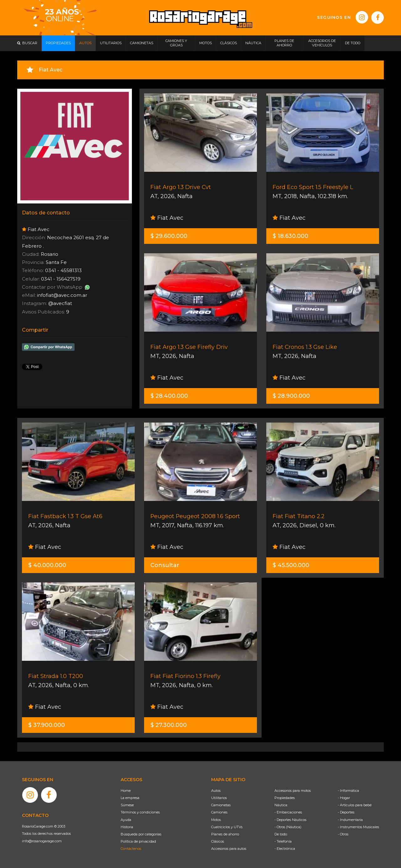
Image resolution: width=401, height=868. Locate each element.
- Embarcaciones (288, 812)
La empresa (130, 798)
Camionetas (221, 805)
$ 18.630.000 (290, 236)
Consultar (165, 565)
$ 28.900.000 (291, 396)
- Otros (343, 834)
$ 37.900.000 (47, 725)
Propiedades (285, 798)
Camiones (219, 812)
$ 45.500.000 (291, 565)
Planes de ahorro (225, 834)
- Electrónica (285, 849)
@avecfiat (60, 303)
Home (126, 791)
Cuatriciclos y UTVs (227, 827)
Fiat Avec (167, 218)
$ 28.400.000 (169, 396)
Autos (216, 791)
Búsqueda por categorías (141, 834)
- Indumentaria (350, 820)
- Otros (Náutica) (288, 827)
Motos (216, 820)
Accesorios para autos (229, 849)
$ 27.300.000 (169, 725)
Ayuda (126, 820)
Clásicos (218, 841)
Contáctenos (131, 849)
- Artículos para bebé (355, 805)
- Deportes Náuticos (290, 820)
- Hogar (344, 798)
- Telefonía (283, 841)
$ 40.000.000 (47, 565)
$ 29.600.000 (169, 236)
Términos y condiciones (140, 812)
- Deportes (346, 812)
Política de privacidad (138, 841)
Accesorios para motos (293, 791)
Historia (127, 827)
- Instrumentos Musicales (358, 827)
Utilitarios (219, 798)
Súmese (127, 805)
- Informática (348, 791)
